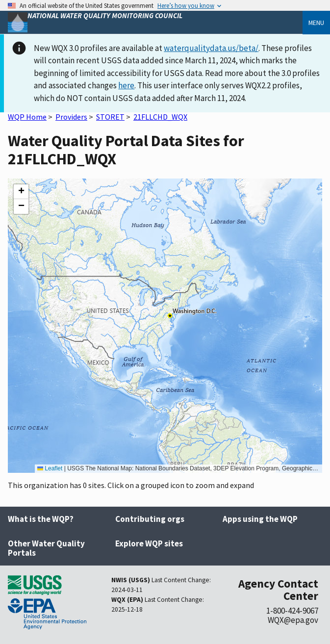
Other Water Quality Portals (46, 548)
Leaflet (50, 468)
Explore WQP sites (149, 543)
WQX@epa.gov (293, 620)
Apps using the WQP (260, 519)
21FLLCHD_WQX (160, 117)
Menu (316, 23)
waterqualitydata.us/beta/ (211, 48)
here (126, 85)
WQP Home (27, 117)
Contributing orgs (150, 519)
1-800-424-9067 (292, 611)
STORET (110, 117)
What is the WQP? (41, 519)
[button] (21, 192)
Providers (71, 117)
